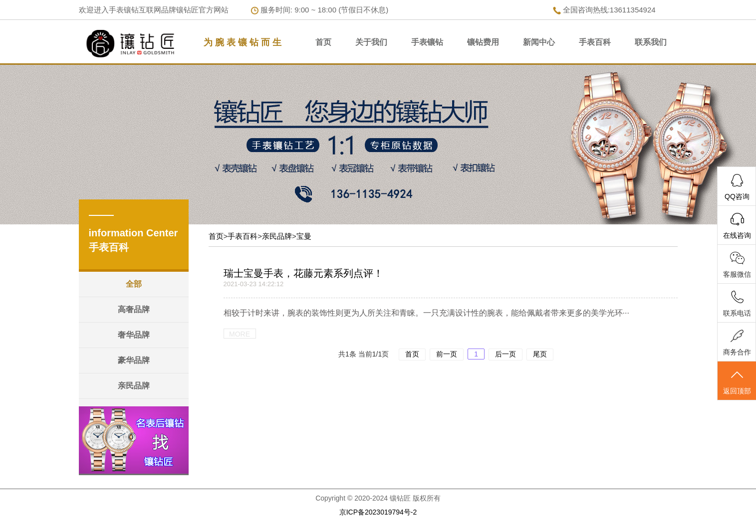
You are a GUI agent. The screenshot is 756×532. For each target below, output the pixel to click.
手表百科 (595, 42)
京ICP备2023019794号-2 (378, 512)
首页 (323, 42)
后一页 (505, 354)
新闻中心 (539, 42)
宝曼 (304, 236)
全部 (134, 284)
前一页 (447, 354)
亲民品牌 (134, 386)
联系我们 (651, 42)
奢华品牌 (134, 335)
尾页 (540, 354)
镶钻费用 (483, 42)
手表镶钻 (427, 42)
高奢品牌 (134, 309)
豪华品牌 (134, 360)
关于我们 (371, 42)
